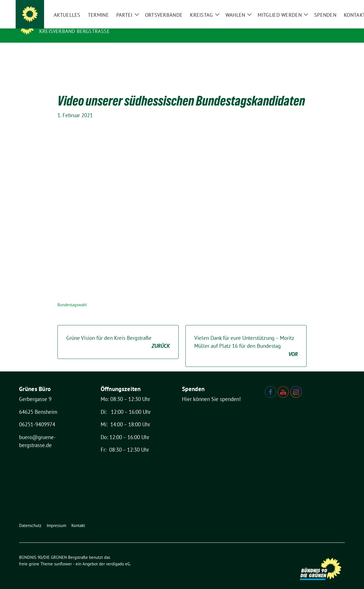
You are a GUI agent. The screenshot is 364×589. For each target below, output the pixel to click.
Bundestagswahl (72, 296)
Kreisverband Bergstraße (75, 31)
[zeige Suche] (335, 6)
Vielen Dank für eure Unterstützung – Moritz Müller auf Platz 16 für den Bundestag (246, 338)
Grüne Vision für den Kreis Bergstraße (118, 333)
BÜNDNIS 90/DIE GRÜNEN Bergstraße (95, 23)
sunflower (63, 555)
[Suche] (327, 6)
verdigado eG (118, 555)
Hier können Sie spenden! (211, 390)
